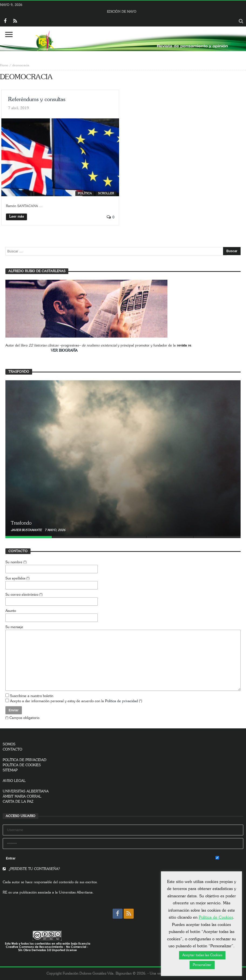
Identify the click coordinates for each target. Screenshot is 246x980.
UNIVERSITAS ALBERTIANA (26, 791)
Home (4, 65)
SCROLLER (106, 193)
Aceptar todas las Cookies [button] (202, 955)
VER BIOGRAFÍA (64, 351)
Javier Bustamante (27, 530)
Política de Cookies (216, 917)
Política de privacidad (122, 701)
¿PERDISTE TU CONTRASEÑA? (31, 869)
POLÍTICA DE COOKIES (22, 765)
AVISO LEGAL (14, 781)
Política (85, 193)
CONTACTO (12, 750)
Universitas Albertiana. (76, 893)
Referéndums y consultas (37, 99)
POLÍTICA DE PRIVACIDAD (25, 760)
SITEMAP (10, 770)
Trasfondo (21, 523)
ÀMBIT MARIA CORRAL (22, 797)
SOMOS (9, 744)
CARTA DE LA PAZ (18, 802)
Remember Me (229, 858)
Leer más (16, 217)
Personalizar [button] (202, 965)
